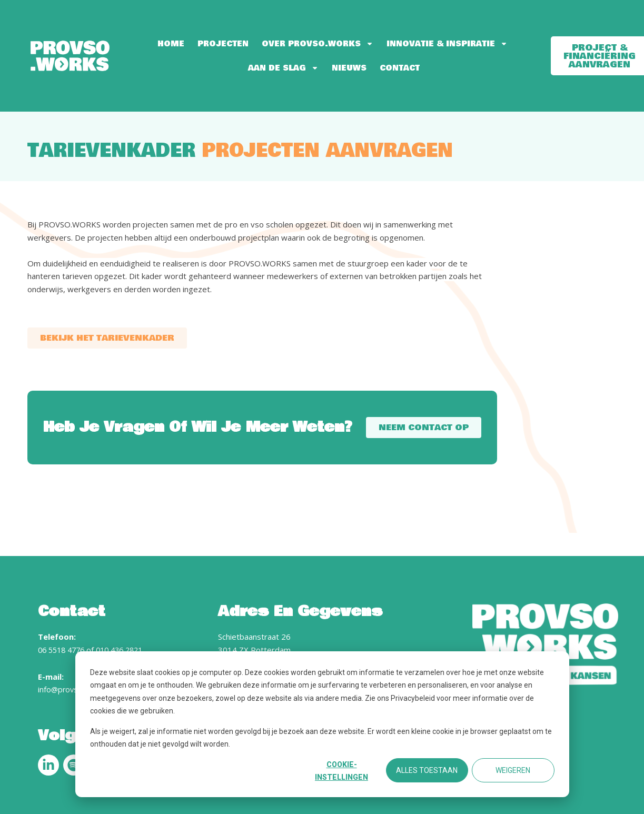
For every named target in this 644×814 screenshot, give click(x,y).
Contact (400, 68)
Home (171, 44)
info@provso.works (73, 690)
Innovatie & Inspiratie (447, 44)
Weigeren (513, 770)
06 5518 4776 (64, 650)
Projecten (223, 44)
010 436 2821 (127, 650)
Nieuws (349, 68)
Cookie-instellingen (341, 771)
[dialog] (322, 724)
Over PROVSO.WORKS (318, 44)
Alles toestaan (427, 770)
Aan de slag (283, 68)
